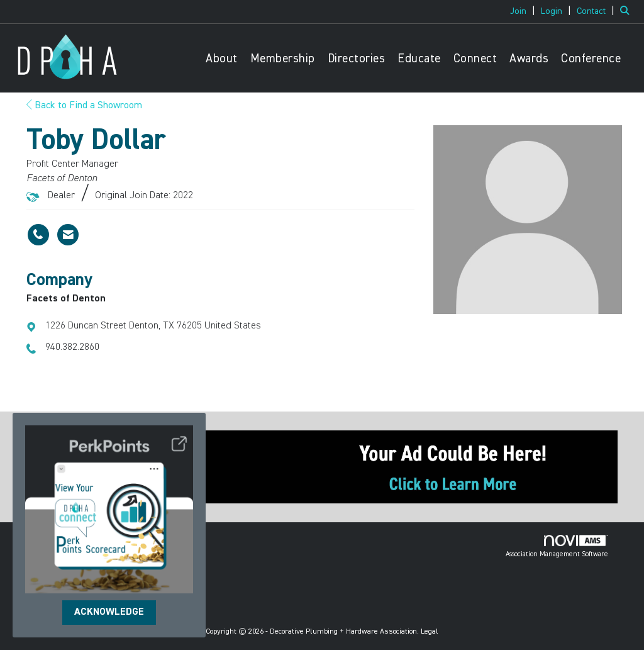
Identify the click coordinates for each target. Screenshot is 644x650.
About (222, 59)
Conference (591, 59)
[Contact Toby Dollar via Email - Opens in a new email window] (68, 235)
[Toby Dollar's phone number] (38, 235)
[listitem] (524, 11)
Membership (283, 59)
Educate (419, 59)
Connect (475, 59)
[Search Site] (627, 11)
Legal (430, 632)
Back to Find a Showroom (84, 106)
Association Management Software (557, 546)
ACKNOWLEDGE (109, 612)
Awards (529, 59)
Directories (357, 59)
